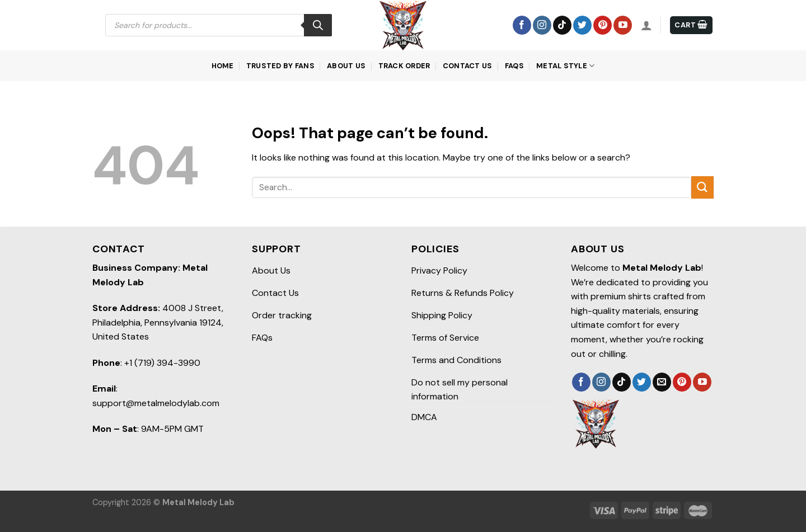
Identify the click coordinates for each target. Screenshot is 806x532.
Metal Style (565, 66)
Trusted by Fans (280, 66)
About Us (346, 66)
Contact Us (468, 66)
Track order (404, 66)
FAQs (514, 66)
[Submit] (702, 187)
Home (223, 66)
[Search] (318, 25)
